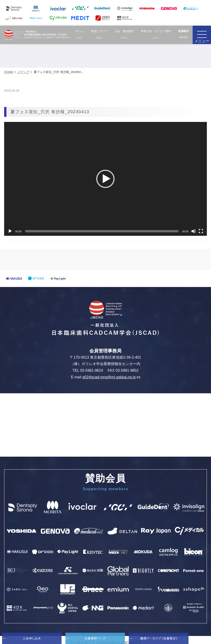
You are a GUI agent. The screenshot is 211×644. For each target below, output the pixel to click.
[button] (105, 179)
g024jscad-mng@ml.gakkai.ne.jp (111, 377)
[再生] (10, 231)
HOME (9, 72)
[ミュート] (194, 231)
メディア (23, 72)
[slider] (102, 231)
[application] (105, 179)
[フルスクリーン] (201, 231)
